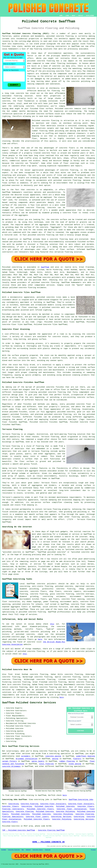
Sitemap (4, 850)
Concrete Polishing (65, 812)
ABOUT (74, 16)
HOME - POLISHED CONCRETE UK (48, 842)
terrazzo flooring (17, 468)
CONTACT (81, 16)
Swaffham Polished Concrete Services (29, 703)
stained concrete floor (79, 370)
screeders (26, 756)
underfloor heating (85, 756)
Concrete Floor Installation (72, 809)
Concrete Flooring (29, 804)
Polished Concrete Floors (40, 809)
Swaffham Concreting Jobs (81, 800)
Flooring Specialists (13, 817)
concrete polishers (52, 277)
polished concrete (55, 36)
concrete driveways (11, 766)
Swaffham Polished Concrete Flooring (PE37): (26, 34)
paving (55, 759)
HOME (61, 16)
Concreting (13, 804)
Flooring (48, 850)
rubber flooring (67, 761)
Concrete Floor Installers (53, 804)
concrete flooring (46, 61)
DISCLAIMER (90, 16)
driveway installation (27, 759)
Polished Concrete (44, 806)
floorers (77, 759)
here (40, 639)
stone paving (75, 764)
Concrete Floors (10, 806)
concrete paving (53, 756)
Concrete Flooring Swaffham (51, 830)
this (52, 624)
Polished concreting (12, 267)
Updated (28, 850)
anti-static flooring (42, 586)
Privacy (93, 850)
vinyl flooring (46, 764)
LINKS (67, 16)
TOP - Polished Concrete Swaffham (19, 830)
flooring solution (85, 695)
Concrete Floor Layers (37, 817)
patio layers (38, 761)
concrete (45, 282)
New (23, 850)
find (10, 674)
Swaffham (45, 267)
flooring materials (52, 69)
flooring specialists (75, 766)
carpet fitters (9, 761)
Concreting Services (61, 817)
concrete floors (39, 591)
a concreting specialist (59, 754)
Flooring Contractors (13, 809)
